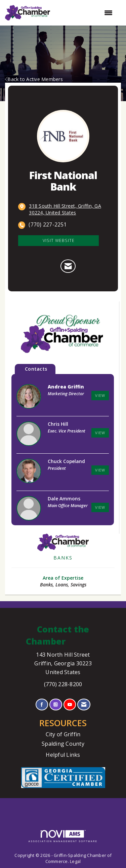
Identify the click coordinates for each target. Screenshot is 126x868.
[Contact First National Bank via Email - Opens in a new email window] (68, 266)
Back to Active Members (34, 79)
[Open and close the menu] (85, 13)
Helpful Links (63, 755)
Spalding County (63, 744)
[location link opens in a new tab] (68, 209)
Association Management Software (63, 836)
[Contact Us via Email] (84, 705)
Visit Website (59, 240)
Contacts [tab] (36, 369)
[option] (63, 334)
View (100, 395)
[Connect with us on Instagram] (56, 705)
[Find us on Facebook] (42, 705)
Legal (75, 861)
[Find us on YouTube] (70, 705)
